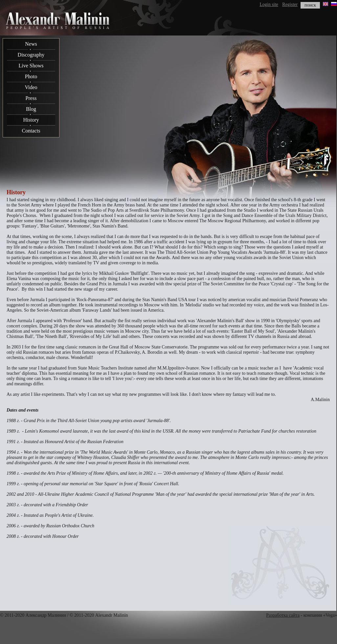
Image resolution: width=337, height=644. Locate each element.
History (31, 120)
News (31, 44)
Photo (31, 76)
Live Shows (31, 66)
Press (31, 98)
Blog (31, 109)
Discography (31, 55)
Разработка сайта (283, 615)
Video (31, 87)
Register (290, 4)
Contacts (31, 131)
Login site (269, 4)
